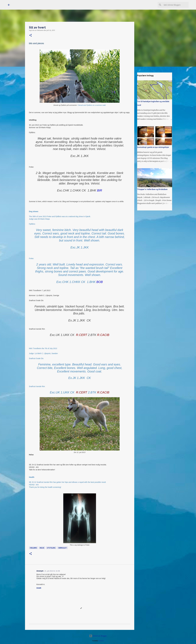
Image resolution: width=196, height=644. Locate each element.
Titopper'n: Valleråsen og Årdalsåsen (152, 189)
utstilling (51, 548)
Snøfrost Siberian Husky (36, 5)
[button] (30, 35)
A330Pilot (101, 641)
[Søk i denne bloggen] (175, 5)
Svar (39, 588)
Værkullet (62, 548)
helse (42, 548)
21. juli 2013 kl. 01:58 (52, 571)
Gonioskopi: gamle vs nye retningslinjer (153, 147)
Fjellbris (33, 548)
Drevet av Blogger (98, 636)
